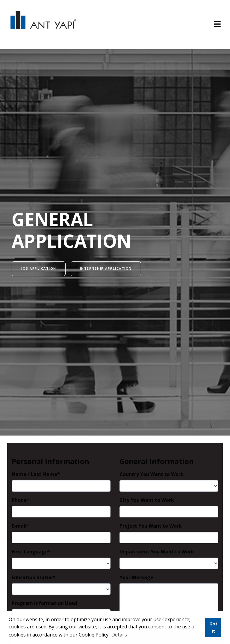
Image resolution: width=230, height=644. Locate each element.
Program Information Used (44, 603)
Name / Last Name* (36, 474)
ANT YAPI (43, 25)
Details (119, 635)
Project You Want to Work (151, 526)
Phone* (21, 500)
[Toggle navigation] (217, 25)
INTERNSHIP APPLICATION (106, 268)
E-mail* (21, 526)
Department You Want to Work (157, 552)
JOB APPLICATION (39, 268)
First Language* (31, 552)
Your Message (136, 577)
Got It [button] (213, 627)
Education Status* (33, 577)
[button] (130, 635)
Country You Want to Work (152, 474)
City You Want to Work (147, 500)
